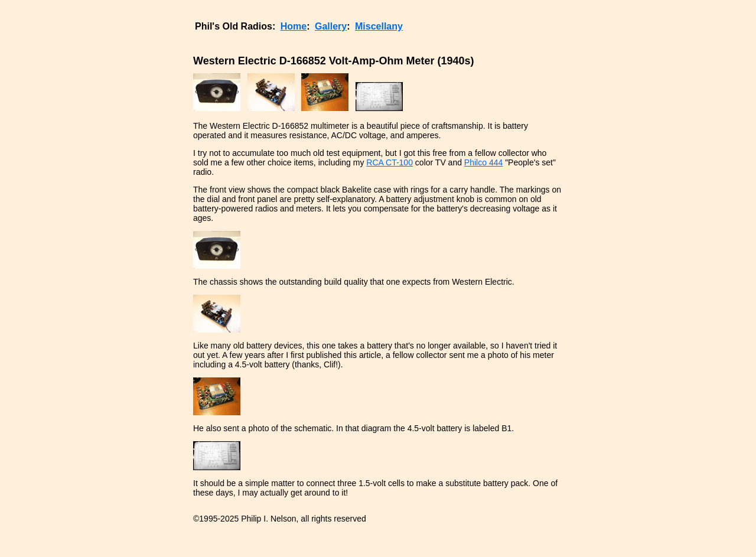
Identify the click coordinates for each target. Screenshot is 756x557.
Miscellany (379, 26)
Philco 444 (483, 162)
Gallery (331, 26)
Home (294, 26)
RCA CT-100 (390, 162)
